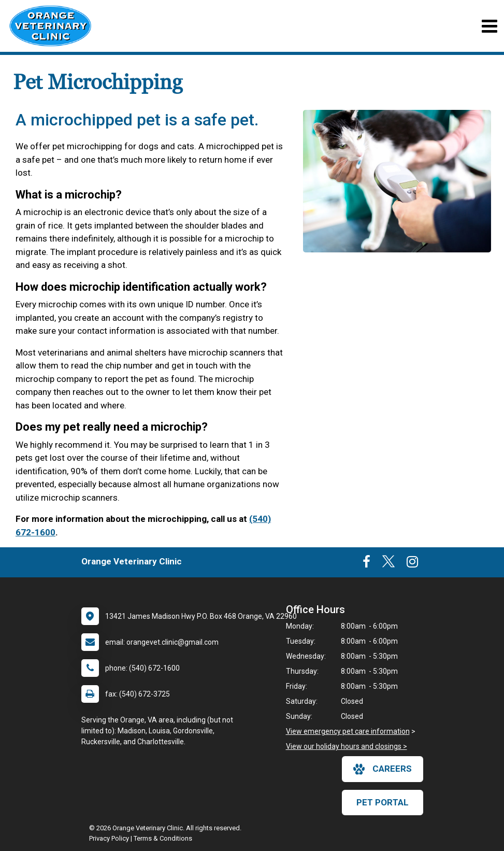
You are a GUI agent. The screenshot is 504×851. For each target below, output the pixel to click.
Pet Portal (383, 802)
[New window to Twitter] (388, 564)
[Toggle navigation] (489, 26)
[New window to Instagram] (412, 564)
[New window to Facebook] (366, 564)
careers (383, 769)
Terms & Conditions (163, 838)
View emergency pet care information (348, 731)
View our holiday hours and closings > (347, 746)
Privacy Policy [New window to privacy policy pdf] (109, 838)
